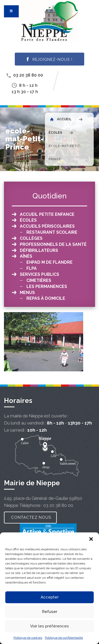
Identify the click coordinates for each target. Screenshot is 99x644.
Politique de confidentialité (64, 638)
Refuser (50, 612)
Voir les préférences (49, 626)
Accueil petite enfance (47, 214)
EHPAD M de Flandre (49, 262)
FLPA (32, 268)
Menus (27, 293)
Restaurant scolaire (52, 232)
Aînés (26, 256)
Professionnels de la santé (53, 244)
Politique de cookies (28, 638)
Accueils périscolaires (47, 226)
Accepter (50, 597)
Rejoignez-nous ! (49, 59)
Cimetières (39, 280)
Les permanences (47, 286)
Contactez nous (31, 517)
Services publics (39, 274)
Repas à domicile (46, 298)
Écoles (55, 133)
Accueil (61, 119)
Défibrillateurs (39, 250)
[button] (91, 539)
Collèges (31, 238)
